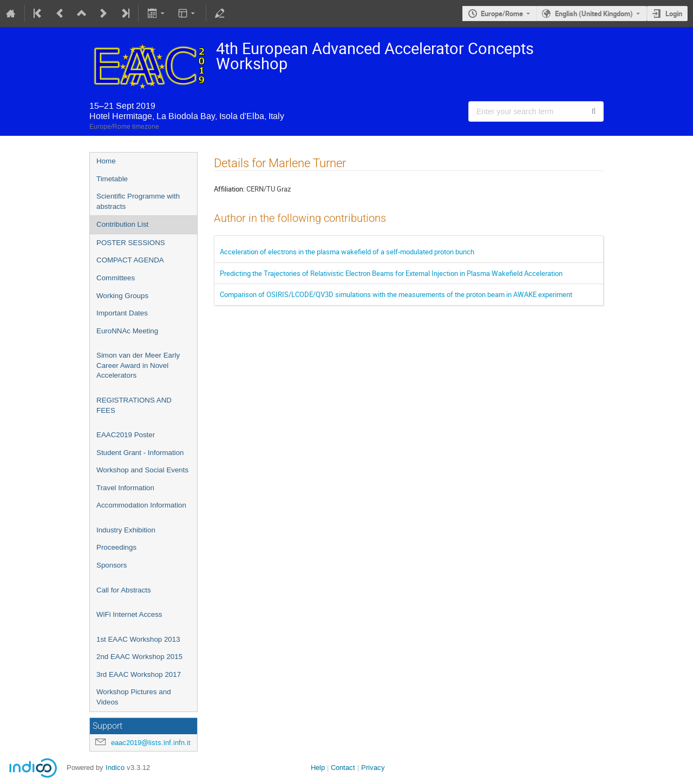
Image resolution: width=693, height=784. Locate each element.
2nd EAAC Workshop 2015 (139, 657)
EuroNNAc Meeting (127, 331)
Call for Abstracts (124, 590)
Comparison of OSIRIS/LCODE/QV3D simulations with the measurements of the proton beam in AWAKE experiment (396, 294)
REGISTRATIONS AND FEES (134, 405)
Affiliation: (229, 189)
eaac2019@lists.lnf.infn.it (151, 743)
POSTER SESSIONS (131, 243)
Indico (115, 767)
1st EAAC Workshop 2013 (138, 639)
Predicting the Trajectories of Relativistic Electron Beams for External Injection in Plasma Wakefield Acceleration (391, 273)
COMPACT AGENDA (130, 260)
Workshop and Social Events (142, 470)
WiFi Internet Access (129, 614)
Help (318, 767)
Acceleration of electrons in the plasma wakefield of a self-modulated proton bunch (347, 252)
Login (674, 14)
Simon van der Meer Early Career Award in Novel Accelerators (138, 365)
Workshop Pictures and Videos (134, 697)
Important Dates (122, 313)
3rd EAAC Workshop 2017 (139, 674)
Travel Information (125, 488)
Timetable (112, 179)
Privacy (373, 767)
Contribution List (122, 224)
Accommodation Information (141, 505)
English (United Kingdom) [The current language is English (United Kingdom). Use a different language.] (594, 14)
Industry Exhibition (126, 530)
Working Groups (122, 296)
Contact (343, 767)
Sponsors (112, 565)
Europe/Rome (502, 14)
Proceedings (116, 547)
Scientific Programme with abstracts (138, 201)
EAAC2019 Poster (126, 435)
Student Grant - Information (140, 453)
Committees (116, 278)
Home (106, 161)
